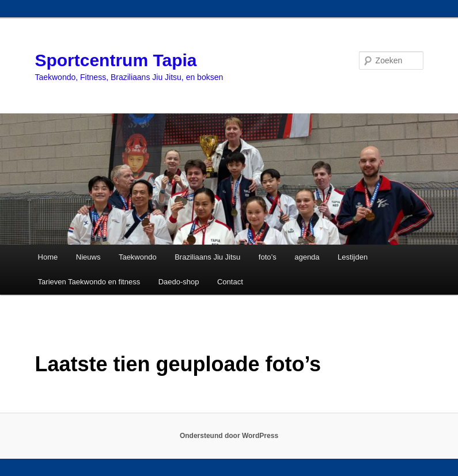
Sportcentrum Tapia (116, 60)
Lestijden (353, 257)
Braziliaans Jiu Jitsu (207, 257)
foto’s (268, 257)
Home (48, 257)
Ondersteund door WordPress (229, 436)
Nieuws (88, 257)
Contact (230, 282)
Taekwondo (138, 257)
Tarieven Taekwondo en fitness (89, 282)
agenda (307, 257)
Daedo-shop (179, 282)
